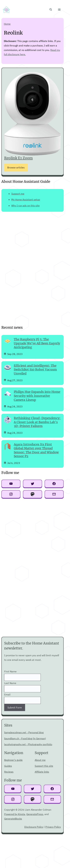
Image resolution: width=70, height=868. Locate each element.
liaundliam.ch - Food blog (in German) (25, 738)
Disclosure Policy (34, 827)
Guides (8, 766)
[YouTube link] (13, 789)
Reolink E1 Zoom (18, 158)
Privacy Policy (53, 827)
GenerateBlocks (13, 819)
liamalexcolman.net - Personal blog (24, 732)
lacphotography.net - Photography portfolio (28, 744)
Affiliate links (42, 772)
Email (7, 694)
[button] (51, 10)
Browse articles (16, 167)
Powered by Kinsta (15, 814)
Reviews (9, 772)
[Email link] (52, 800)
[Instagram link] (13, 800)
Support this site (44, 766)
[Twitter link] (32, 789)
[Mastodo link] (32, 800)
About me (40, 760)
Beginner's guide (13, 760)
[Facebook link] (52, 789)
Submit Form (15, 707)
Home (7, 24)
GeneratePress (35, 814)
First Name (10, 671)
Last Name (10, 683)
